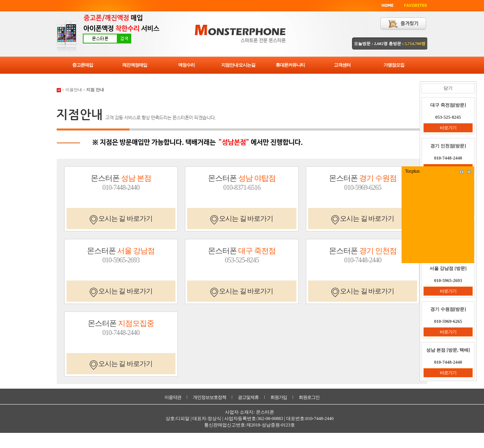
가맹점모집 (394, 65)
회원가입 (279, 397)
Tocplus (412, 171)
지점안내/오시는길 (238, 65)
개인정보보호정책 (209, 397)
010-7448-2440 (121, 188)
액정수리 (186, 65)
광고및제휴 (248, 397)
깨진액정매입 (135, 65)
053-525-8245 (242, 260)
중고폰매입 (83, 65)
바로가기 (448, 128)
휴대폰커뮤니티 (290, 65)
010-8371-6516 (242, 188)
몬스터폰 (121, 178)
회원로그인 (309, 397)
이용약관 (173, 397)
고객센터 (342, 65)
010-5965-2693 (121, 260)
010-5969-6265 (363, 188)
